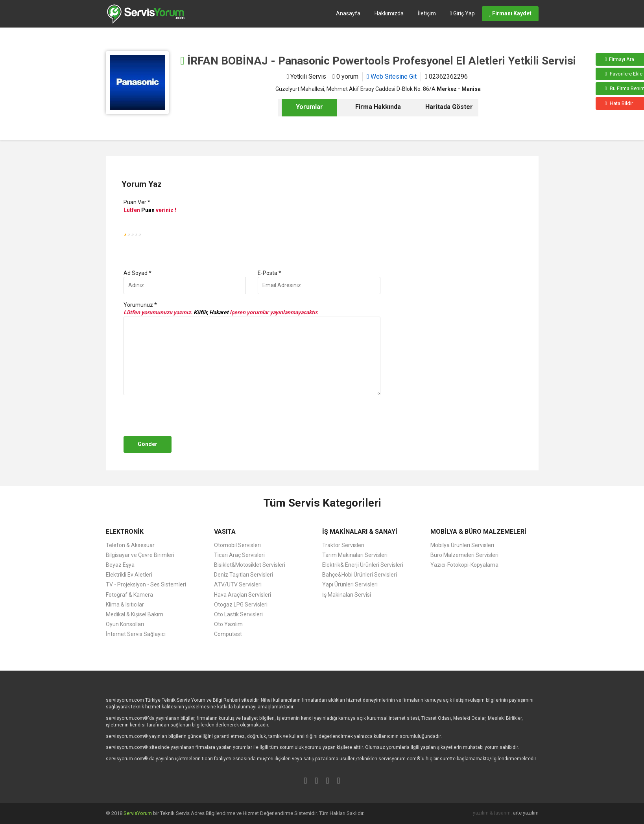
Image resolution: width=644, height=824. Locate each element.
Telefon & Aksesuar (130, 545)
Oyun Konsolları (125, 624)
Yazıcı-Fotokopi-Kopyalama (464, 565)
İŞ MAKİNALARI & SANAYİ (360, 532)
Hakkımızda (389, 13)
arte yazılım (526, 813)
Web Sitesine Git (392, 77)
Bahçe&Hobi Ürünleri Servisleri (360, 575)
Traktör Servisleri (343, 545)
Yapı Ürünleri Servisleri (350, 584)
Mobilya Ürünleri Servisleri (462, 545)
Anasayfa (348, 13)
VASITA (225, 532)
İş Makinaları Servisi (347, 595)
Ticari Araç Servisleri (239, 555)
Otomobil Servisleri (237, 545)
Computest (228, 634)
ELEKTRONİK (125, 532)
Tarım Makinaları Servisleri (355, 555)
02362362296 (446, 77)
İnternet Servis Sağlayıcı (136, 634)
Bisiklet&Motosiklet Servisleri (250, 565)
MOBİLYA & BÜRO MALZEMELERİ (478, 532)
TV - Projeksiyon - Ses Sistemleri (146, 584)
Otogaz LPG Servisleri (241, 605)
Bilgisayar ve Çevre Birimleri (140, 555)
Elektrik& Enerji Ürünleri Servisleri (363, 565)
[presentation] (181, 416)
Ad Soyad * (137, 273)
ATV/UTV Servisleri (238, 584)
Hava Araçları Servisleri (243, 595)
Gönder (148, 444)
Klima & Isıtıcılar (125, 605)
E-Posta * (269, 273)
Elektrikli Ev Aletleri (129, 575)
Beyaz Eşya (120, 565)
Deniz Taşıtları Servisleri (244, 575)
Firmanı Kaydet (510, 13)
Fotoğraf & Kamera (129, 595)
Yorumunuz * (140, 305)
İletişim (427, 13)
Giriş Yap (462, 13)
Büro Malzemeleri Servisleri (464, 555)
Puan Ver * (137, 202)
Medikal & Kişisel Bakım (135, 614)
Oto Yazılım (228, 624)
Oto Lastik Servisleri (238, 614)
